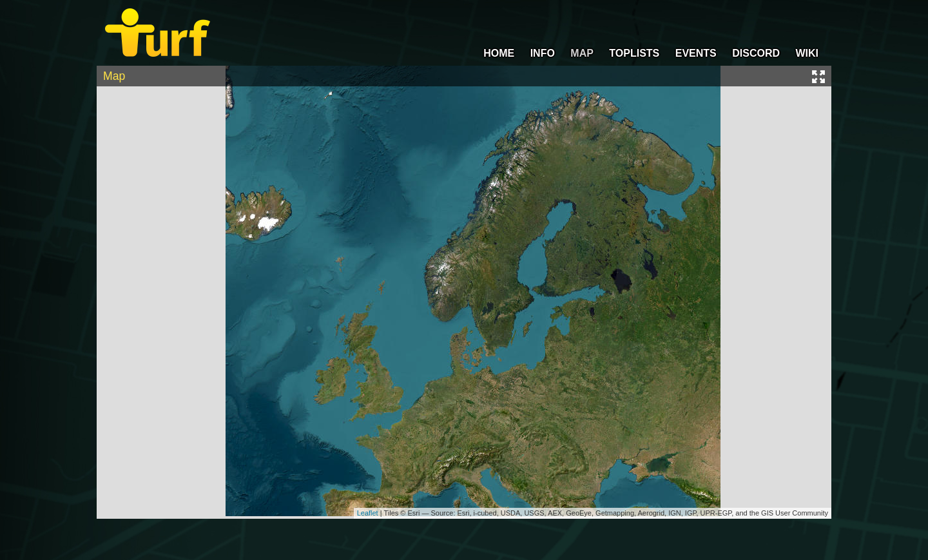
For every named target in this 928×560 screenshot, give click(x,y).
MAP (582, 53)
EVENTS (696, 53)
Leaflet (368, 513)
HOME (499, 53)
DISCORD (756, 53)
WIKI (807, 53)
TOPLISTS (634, 53)
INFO (543, 53)
